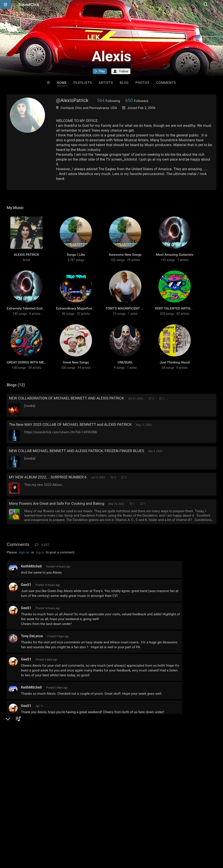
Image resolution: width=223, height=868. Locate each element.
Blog (124, 83)
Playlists (83, 83)
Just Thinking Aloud (175, 372)
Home (62, 83)
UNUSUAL (125, 372)
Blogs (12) (16, 395)
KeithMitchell (31, 576)
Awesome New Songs (125, 258)
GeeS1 (26, 595)
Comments (166, 83)
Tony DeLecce (32, 646)
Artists (106, 83)
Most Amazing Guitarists (174, 258)
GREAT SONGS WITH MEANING (30, 372)
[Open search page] (219, 4)
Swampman (30, 762)
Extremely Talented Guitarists (29, 315)
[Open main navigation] (5, 4)
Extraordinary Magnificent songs (80, 315)
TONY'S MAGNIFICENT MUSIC (128, 315)
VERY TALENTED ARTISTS (174, 315)
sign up (24, 562)
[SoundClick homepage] (29, 4)
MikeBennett (31, 734)
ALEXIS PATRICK (27, 258)
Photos (142, 83)
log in (40, 562)
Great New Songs (76, 372)
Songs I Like (76, 258)
